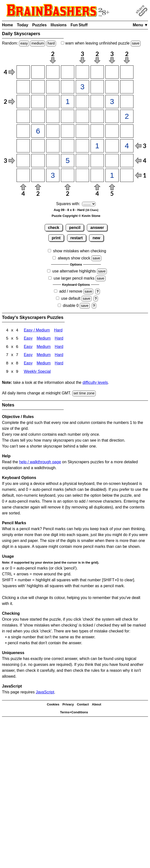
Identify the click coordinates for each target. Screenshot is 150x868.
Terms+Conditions (74, 713)
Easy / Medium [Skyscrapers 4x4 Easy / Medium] (37, 331)
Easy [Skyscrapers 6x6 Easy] (28, 347)
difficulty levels (95, 383)
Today (22, 25)
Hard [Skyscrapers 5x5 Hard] (59, 339)
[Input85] (82, 175)
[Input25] (82, 87)
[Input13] (53, 72)
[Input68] (127, 146)
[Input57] (112, 131)
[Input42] (38, 116)
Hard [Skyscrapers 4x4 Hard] (58, 331)
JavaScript (45, 693)
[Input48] (127, 116)
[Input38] (127, 102)
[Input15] (82, 72)
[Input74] (68, 161)
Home (7, 25)
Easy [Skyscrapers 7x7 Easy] (28, 356)
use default (71, 298)
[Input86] (97, 175)
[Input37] (112, 102)
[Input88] (127, 175)
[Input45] (82, 116)
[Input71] (23, 161)
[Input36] (97, 102)
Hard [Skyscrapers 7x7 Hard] (59, 356)
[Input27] (112, 87)
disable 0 (71, 306)
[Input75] (82, 161)
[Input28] (127, 87)
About (97, 705)
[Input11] (23, 72)
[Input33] (53, 102)
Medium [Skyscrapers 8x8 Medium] (44, 364)
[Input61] (23, 146)
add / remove (71, 291)
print (56, 238)
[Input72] (38, 161)
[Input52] (38, 131)
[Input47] (112, 116)
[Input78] (127, 161)
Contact (83, 705)
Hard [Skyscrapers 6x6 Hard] (59, 347)
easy (24, 43)
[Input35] (82, 102)
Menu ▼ (140, 25)
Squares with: (68, 204)
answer (97, 228)
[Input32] (38, 102)
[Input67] (112, 146)
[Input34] (68, 102)
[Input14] (68, 72)
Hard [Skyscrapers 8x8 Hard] (59, 364)
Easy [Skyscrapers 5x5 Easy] (28, 339)
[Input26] (97, 87)
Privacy (68, 705)
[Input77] (112, 161)
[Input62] (38, 146)
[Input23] (53, 87)
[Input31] (23, 102)
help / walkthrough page (40, 462)
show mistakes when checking (80, 251)
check (54, 228)
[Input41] (23, 116)
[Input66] (97, 146)
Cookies (53, 705)
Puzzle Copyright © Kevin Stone (76, 216)
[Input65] (82, 146)
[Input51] (23, 131)
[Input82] (38, 175)
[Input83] (53, 175)
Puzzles (39, 25)
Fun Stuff (79, 25)
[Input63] (53, 146)
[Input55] (82, 131)
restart (76, 238)
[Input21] (23, 87)
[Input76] (97, 161)
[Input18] (127, 72)
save (136, 43)
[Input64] (68, 146)
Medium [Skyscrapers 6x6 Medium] (44, 347)
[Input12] (38, 72)
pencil (75, 228)
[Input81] (23, 175)
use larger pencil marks (74, 278)
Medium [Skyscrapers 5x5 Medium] (44, 339)
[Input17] (112, 72)
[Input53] (53, 131)
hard (51, 43)
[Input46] (97, 116)
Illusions (59, 25)
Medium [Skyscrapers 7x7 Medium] (44, 356)
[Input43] (53, 116)
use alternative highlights (74, 271)
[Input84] (68, 175)
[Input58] (127, 131)
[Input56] (97, 131)
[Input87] (112, 175)
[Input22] (38, 87)
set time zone (84, 394)
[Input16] (97, 72)
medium (38, 43)
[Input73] (53, 161)
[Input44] (68, 116)
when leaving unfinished (101, 43)
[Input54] (68, 131)
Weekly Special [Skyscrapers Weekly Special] (37, 372)
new (96, 238)
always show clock (74, 258)
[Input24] (68, 87)
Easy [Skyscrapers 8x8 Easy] (28, 364)
